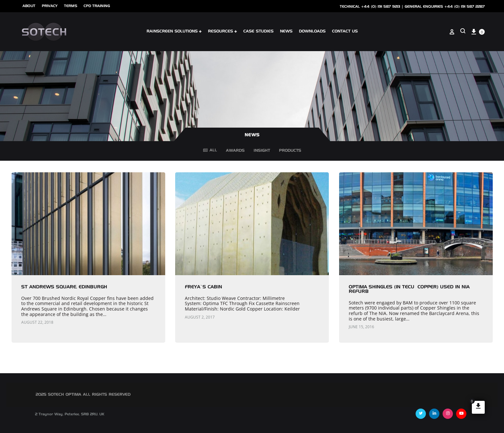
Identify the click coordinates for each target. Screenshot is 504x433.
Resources (222, 32)
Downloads (312, 32)
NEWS (286, 32)
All (210, 150)
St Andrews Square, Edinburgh (64, 287)
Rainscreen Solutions (174, 32)
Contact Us (345, 32)
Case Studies (258, 32)
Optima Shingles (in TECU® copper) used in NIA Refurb (409, 289)
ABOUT (29, 6)
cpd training (97, 6)
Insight (262, 152)
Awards (235, 152)
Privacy (50, 6)
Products (290, 152)
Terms (71, 6)
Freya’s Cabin (203, 287)
